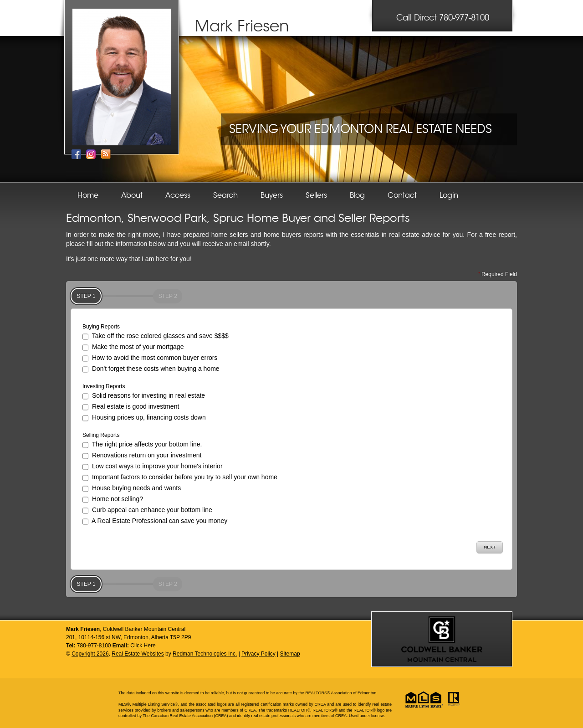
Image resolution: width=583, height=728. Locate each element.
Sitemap (290, 654)
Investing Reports (104, 386)
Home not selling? (113, 500)
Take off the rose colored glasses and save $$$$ (156, 337)
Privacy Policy (258, 654)
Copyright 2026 (90, 654)
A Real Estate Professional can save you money (155, 522)
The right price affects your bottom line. (142, 445)
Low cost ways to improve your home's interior (153, 467)
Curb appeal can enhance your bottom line (147, 511)
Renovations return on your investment (142, 456)
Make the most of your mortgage (133, 348)
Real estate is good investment (131, 407)
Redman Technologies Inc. (205, 654)
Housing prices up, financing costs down (144, 418)
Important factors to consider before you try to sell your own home (180, 478)
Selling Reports (101, 435)
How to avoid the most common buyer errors (150, 359)
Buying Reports (101, 327)
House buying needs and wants (132, 489)
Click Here (143, 646)
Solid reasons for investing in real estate (144, 396)
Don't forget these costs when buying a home (151, 369)
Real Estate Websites (138, 654)
